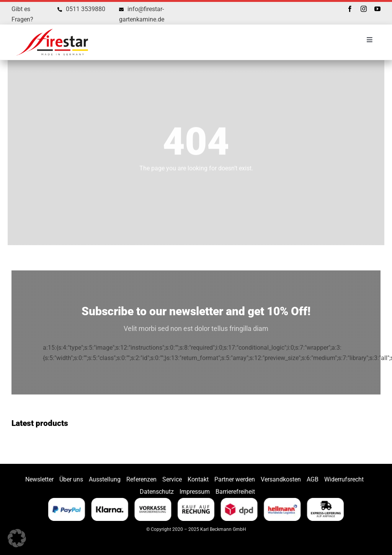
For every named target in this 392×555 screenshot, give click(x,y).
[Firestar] (52, 27)
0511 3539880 (86, 9)
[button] (17, 538)
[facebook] (350, 9)
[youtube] (377, 9)
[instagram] (364, 9)
